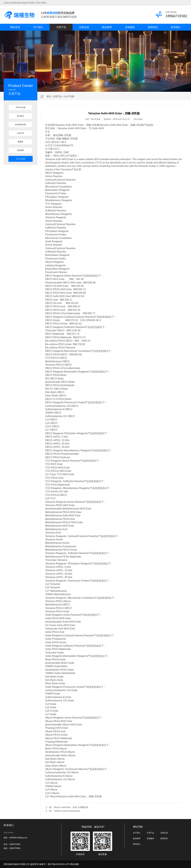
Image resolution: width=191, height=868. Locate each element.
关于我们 (38, 27)
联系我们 (176, 27)
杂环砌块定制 (21, 125)
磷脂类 (21, 142)
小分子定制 (69, 96)
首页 (49, 96)
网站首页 (15, 27)
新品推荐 (107, 27)
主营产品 (61, 27)
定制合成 (84, 27)
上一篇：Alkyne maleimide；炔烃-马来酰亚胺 (67, 807)
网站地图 (75, 864)
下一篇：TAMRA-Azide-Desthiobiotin (63, 811)
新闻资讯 (153, 27)
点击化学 (21, 133)
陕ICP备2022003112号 (59, 864)
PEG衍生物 (20, 107)
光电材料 (21, 150)
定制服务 (130, 27)
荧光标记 (21, 116)
